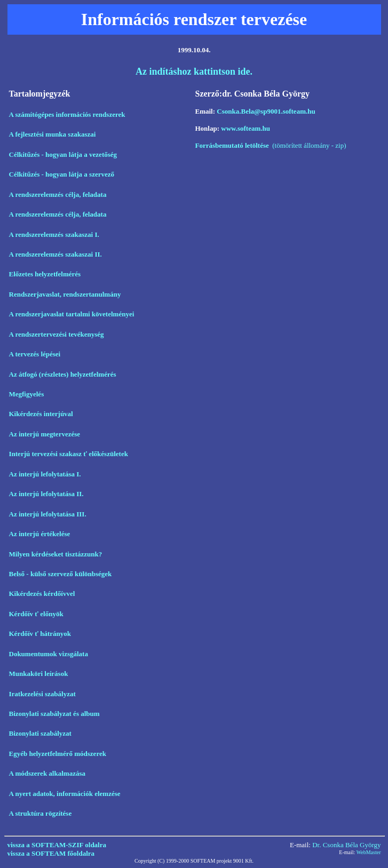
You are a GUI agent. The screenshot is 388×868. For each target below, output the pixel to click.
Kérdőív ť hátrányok (40, 634)
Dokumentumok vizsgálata (49, 654)
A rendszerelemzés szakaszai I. (54, 234)
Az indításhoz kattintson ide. (194, 71)
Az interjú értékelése (40, 534)
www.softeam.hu (246, 128)
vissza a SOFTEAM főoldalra (51, 853)
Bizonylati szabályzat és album (54, 714)
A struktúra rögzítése (41, 813)
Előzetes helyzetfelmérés (45, 274)
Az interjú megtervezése (45, 434)
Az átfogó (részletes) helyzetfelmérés (64, 374)
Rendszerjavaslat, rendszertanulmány (65, 294)
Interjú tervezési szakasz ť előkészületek (69, 454)
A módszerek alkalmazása (47, 773)
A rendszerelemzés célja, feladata (58, 194)
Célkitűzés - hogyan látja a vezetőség (63, 154)
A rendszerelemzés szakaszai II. (56, 254)
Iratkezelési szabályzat (42, 694)
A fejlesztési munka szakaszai (53, 134)
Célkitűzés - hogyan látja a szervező (62, 174)
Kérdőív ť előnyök (36, 614)
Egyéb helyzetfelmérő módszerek (58, 754)
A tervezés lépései (35, 354)
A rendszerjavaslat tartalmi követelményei (72, 314)
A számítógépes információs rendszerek (68, 114)
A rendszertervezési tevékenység (57, 334)
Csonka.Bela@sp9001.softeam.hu (266, 111)
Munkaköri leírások (39, 674)
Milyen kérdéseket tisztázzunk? (57, 554)
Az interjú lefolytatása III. (48, 514)
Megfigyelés (27, 394)
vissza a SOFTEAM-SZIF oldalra (57, 845)
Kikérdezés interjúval (41, 414)
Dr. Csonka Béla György (346, 845)
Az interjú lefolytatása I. (45, 474)
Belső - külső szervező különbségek (61, 574)
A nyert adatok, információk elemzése (65, 794)
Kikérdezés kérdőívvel (42, 594)
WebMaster (369, 852)
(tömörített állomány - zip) (271, 145)
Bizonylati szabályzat (40, 733)
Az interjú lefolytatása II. (46, 494)
